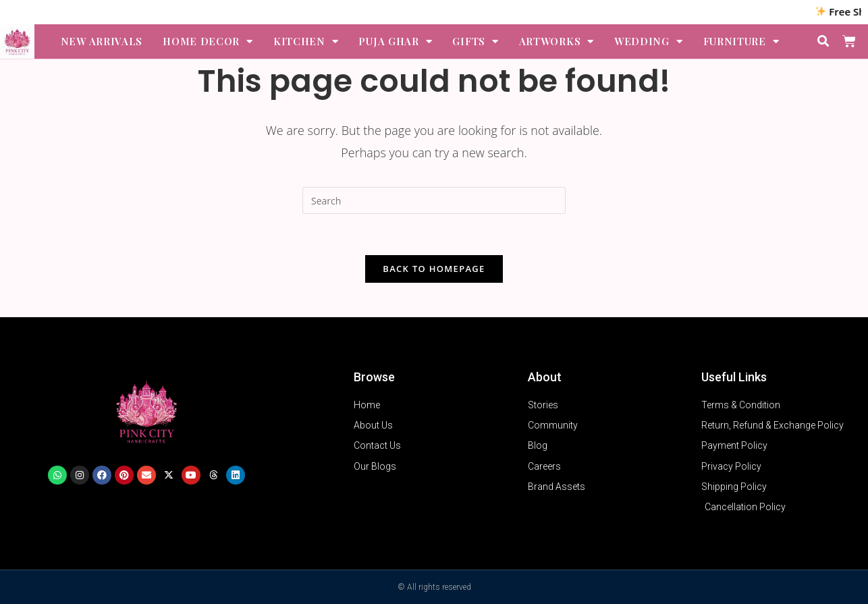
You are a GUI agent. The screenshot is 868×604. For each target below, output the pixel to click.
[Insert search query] (434, 200)
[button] (824, 42)
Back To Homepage (434, 269)
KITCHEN (306, 42)
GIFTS (475, 42)
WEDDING (649, 42)
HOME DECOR (208, 42)
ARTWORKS (557, 42)
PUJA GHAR (395, 42)
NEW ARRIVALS (102, 41)
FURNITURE (741, 42)
